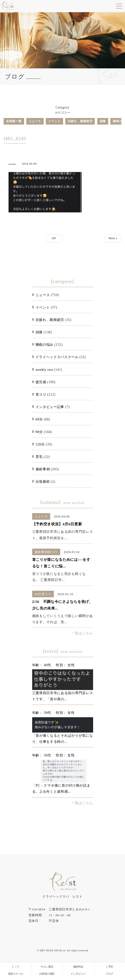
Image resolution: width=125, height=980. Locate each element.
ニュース (35, 121)
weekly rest (44, 370)
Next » (113, 238)
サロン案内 (47, 967)
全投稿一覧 (14, 121)
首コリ (41, 395)
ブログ (109, 974)
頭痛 (103, 121)
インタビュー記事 (50, 407)
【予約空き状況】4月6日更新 (57, 524)
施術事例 (43, 469)
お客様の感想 (47, 974)
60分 (39, 419)
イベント (54, 121)
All (54, 238)
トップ (15, 967)
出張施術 (43, 482)
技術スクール (16, 974)
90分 (39, 432)
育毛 (39, 457)
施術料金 (78, 967)
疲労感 (41, 382)
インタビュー (78, 974)
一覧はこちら (82, 633)
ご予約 (109, 967)
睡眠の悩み (45, 345)
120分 (40, 444)
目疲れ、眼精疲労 (80, 121)
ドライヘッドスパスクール (57, 357)
